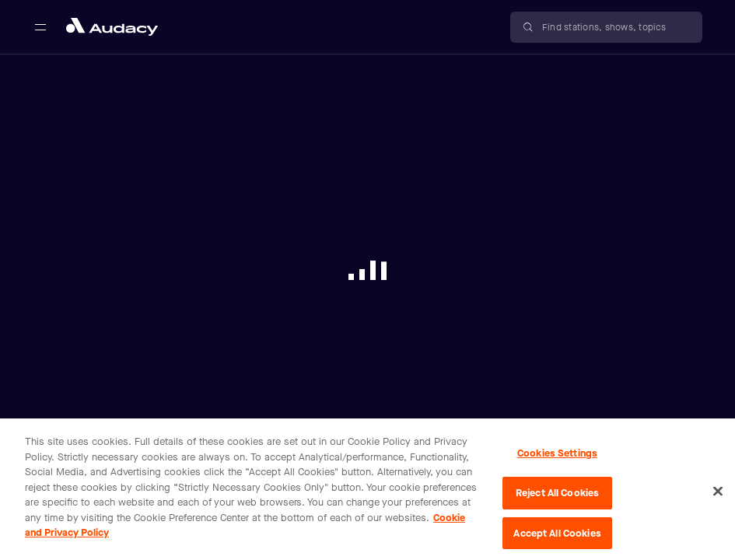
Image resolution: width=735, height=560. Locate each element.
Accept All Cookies (557, 537)
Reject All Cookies (557, 497)
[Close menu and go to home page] (112, 27)
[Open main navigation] (40, 27)
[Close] (718, 495)
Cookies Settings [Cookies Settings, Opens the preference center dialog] (557, 458)
